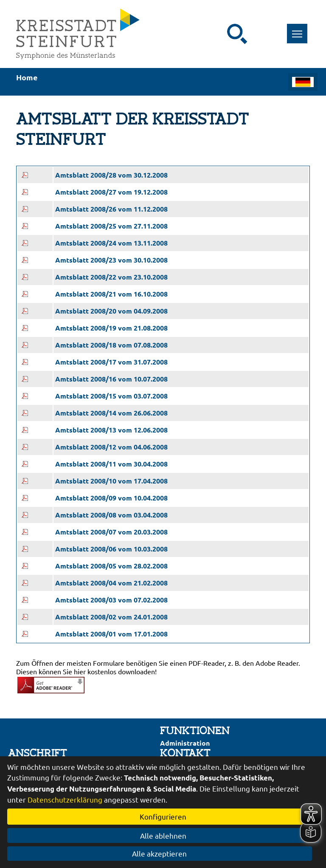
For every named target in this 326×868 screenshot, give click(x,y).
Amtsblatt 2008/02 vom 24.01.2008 (111, 617)
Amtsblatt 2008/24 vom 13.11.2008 (111, 243)
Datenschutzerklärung (65, 799)
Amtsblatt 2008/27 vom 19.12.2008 (111, 192)
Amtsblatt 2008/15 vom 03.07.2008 (111, 396)
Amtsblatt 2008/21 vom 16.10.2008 (111, 294)
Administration (185, 743)
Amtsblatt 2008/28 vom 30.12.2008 (111, 175)
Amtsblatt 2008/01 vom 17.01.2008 (111, 634)
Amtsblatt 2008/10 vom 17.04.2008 (111, 481)
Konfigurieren (163, 816)
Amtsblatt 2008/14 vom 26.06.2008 (111, 413)
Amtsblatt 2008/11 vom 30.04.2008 (111, 464)
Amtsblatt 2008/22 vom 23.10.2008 (111, 277)
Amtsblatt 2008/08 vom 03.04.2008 (111, 515)
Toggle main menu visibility (300, 29)
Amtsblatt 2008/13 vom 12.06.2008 (111, 430)
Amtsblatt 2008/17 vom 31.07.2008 (111, 362)
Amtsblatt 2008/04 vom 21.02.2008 (111, 583)
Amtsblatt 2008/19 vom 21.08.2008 (111, 328)
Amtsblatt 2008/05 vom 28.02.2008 (111, 566)
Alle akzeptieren (163, 853)
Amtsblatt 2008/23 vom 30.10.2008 (111, 260)
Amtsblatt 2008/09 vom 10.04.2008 (111, 498)
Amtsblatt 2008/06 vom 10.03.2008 (111, 549)
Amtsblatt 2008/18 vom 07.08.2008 (111, 345)
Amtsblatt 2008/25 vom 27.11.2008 (111, 226)
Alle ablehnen (163, 835)
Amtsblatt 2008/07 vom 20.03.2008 (111, 532)
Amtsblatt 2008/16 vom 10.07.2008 (111, 379)
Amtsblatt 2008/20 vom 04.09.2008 (111, 311)
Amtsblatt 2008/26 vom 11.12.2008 (111, 209)
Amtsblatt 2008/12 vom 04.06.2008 (111, 447)
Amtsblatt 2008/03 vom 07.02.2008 (111, 600)
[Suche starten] (237, 34)
